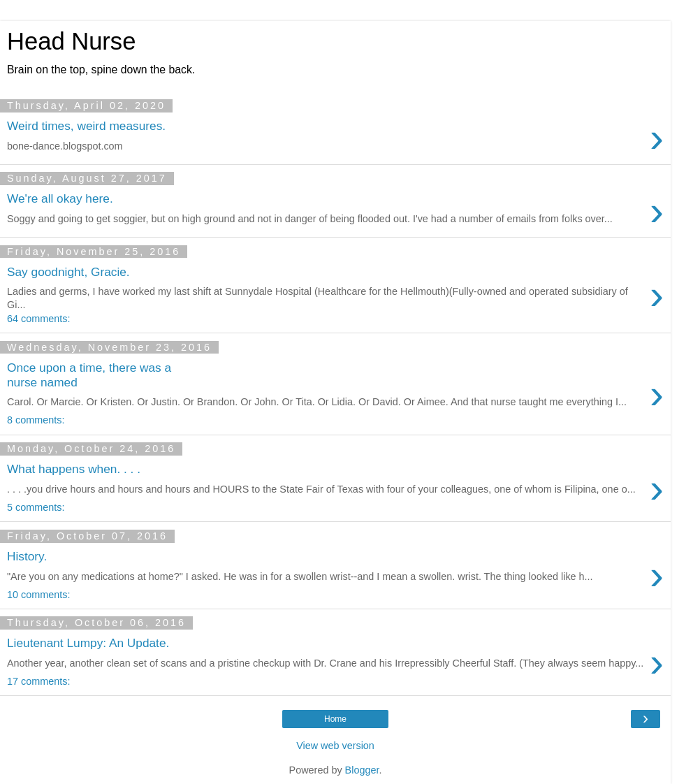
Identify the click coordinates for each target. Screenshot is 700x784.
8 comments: (36, 420)
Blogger (362, 770)
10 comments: (38, 595)
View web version (335, 746)
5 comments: (36, 507)
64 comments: (38, 319)
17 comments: (38, 681)
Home (335, 719)
